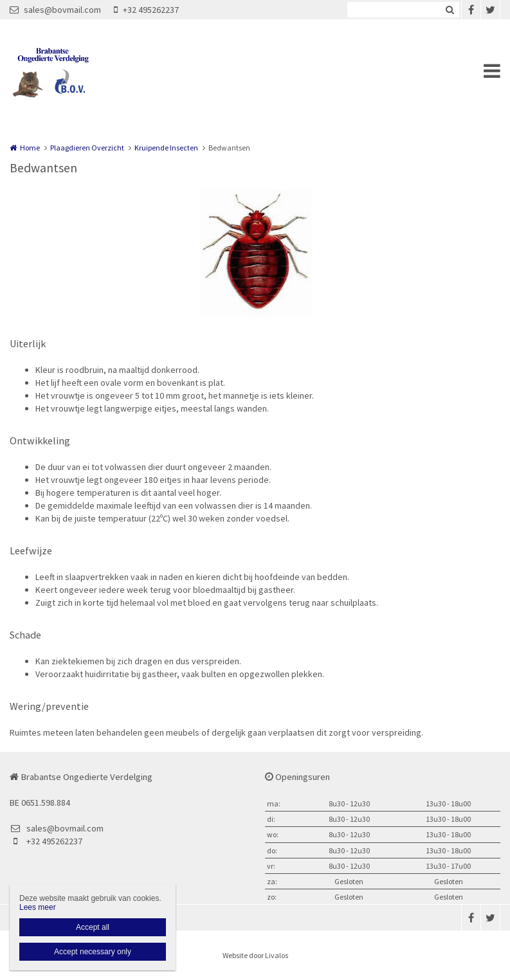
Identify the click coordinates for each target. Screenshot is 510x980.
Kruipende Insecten (166, 148)
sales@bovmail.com (55, 10)
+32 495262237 (146, 10)
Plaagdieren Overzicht (87, 148)
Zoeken (450, 10)
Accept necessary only (93, 952)
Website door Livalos (255, 955)
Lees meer (38, 907)
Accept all (93, 927)
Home (30, 148)
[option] (255, 253)
